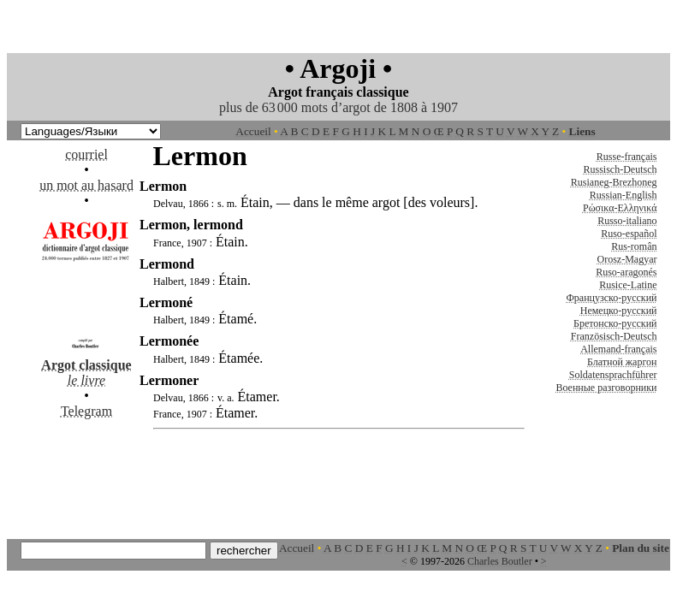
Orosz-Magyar (627, 259)
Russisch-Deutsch (621, 169)
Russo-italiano (627, 221)
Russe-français (627, 157)
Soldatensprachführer (613, 375)
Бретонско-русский (615, 323)
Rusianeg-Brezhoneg (614, 182)
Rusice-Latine (628, 285)
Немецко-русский (619, 311)
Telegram (86, 411)
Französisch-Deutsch (614, 336)
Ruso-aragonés (626, 272)
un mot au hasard (86, 185)
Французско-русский (611, 298)
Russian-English (624, 195)
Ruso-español (629, 234)
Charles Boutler (500, 561)
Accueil (253, 131)
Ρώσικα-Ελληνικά (620, 208)
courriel (86, 154)
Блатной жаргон (622, 362)
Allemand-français (618, 349)
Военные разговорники (606, 388)
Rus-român (634, 246)
